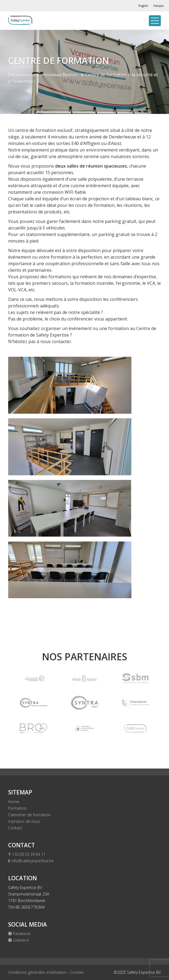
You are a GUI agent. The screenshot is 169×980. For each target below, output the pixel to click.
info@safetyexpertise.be (31, 861)
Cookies (77, 972)
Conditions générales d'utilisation (37, 972)
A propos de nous (24, 821)
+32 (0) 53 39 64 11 (27, 854)
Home (14, 802)
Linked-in (19, 940)
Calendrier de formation (29, 815)
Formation (17, 808)
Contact (15, 828)
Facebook (19, 934)
